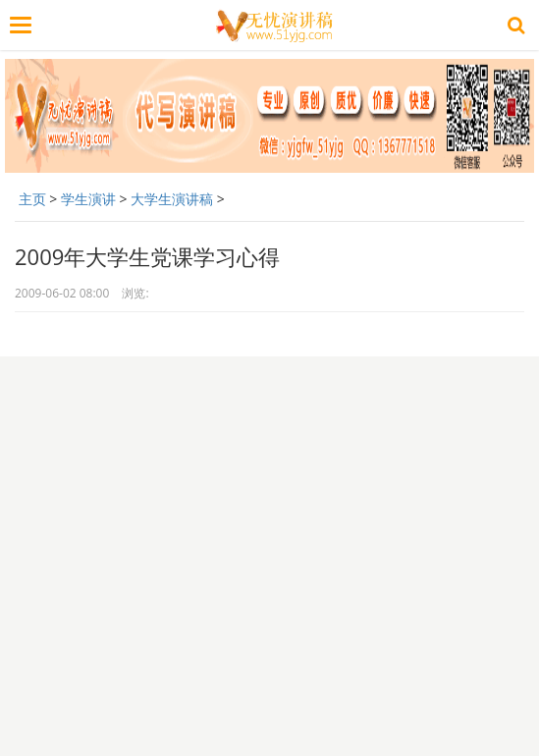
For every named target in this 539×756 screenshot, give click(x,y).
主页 (32, 199)
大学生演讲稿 (172, 199)
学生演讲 (88, 199)
